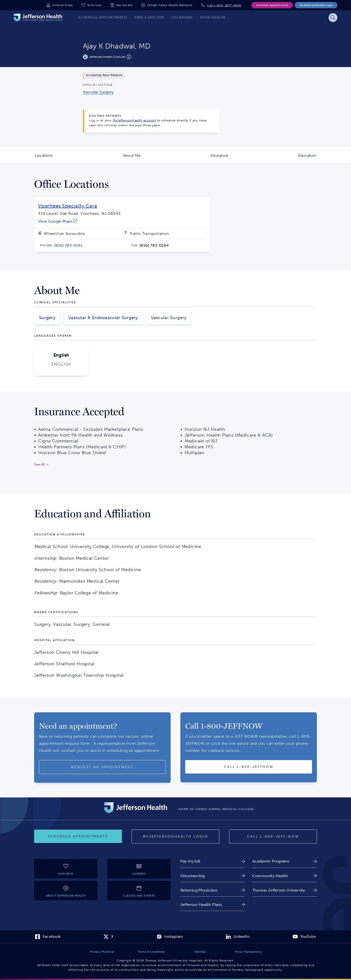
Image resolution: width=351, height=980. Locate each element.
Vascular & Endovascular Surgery (103, 318)
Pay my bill (124, 5)
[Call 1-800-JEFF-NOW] (273, 837)
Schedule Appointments (272, 5)
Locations (61, 158)
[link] (98, 92)
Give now (94, 5)
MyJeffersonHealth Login (316, 5)
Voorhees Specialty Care (68, 206)
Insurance (237, 158)
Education (325, 158)
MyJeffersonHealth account (135, 120)
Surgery (47, 318)
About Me (149, 158)
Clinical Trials (62, 5)
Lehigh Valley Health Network (170, 5)
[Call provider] (249, 767)
